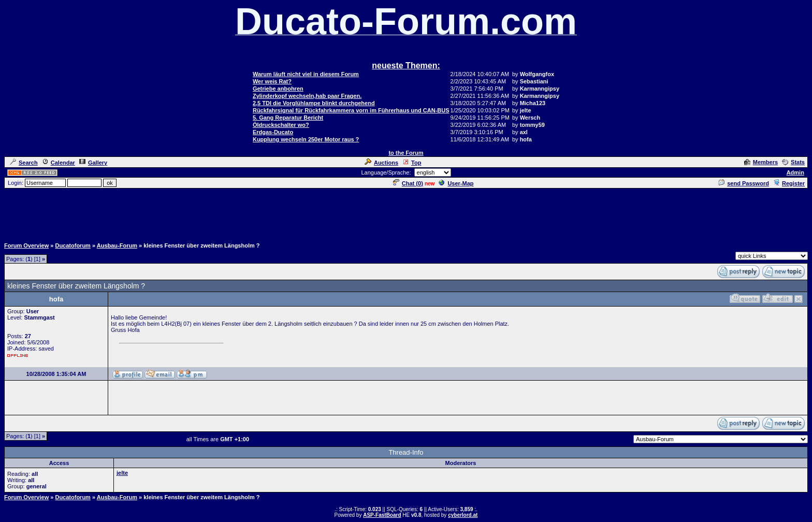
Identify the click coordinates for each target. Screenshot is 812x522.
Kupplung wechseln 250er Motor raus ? (306, 139)
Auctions (381, 163)
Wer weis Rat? (272, 81)
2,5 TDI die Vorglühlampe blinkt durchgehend (314, 103)
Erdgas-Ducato (273, 132)
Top (412, 163)
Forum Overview (26, 245)
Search (24, 163)
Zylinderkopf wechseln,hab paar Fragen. (307, 96)
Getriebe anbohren (278, 89)
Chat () (408, 183)
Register (789, 183)
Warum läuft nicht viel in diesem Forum (306, 74)
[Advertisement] (406, 213)
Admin (795, 172)
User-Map (456, 183)
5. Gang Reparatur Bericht (288, 118)
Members (761, 162)
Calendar (59, 163)
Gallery (93, 163)
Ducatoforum (72, 245)
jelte (122, 473)
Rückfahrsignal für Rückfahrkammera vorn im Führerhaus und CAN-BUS (351, 110)
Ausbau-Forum (117, 245)
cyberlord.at (463, 515)
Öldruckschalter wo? (281, 125)
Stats (793, 162)
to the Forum (406, 153)
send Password (744, 183)
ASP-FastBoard (382, 515)
